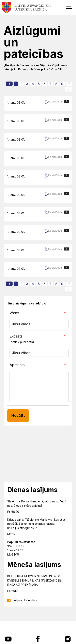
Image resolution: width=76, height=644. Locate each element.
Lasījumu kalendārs (25, 600)
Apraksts (17, 365)
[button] (69, 6)
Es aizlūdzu (53, 102)
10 (69, 84)
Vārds (14, 313)
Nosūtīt (18, 416)
